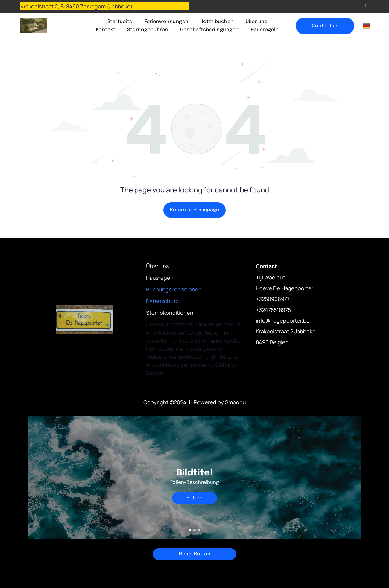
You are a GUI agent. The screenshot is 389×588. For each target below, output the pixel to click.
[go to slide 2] (194, 530)
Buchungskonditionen (174, 289)
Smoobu (235, 402)
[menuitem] (120, 22)
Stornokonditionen (170, 313)
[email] (365, 6)
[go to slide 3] (199, 530)
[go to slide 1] (190, 530)
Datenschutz (162, 301)
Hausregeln (160, 278)
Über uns (157, 266)
